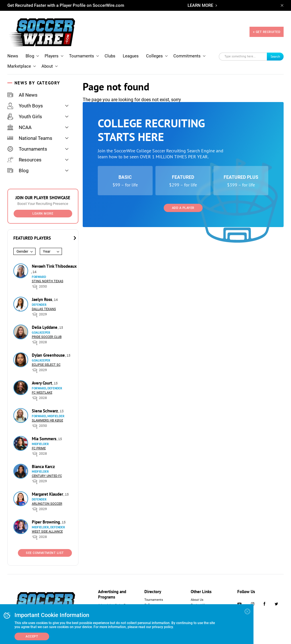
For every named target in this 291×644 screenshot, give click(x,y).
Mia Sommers (45, 439)
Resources (24, 160)
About (47, 66)
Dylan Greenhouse (49, 355)
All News (22, 95)
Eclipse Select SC (46, 365)
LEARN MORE (200, 5)
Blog (30, 56)
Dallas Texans (44, 309)
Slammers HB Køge (47, 420)
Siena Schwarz (45, 411)
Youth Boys (25, 106)
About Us (197, 600)
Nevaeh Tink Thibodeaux (54, 266)
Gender (22, 251)
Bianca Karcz (43, 467)
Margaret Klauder (48, 494)
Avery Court (42, 383)
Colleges (154, 56)
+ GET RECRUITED (267, 32)
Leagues (131, 56)
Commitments (187, 56)
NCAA (19, 127)
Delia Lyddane (45, 327)
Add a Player (183, 208)
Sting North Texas (48, 281)
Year (47, 251)
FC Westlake (42, 393)
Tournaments (82, 56)
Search (275, 56)
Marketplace (19, 66)
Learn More (43, 214)
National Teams (30, 138)
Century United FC (47, 476)
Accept (32, 636)
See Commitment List (45, 553)
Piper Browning (46, 522)
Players (52, 56)
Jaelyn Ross (42, 299)
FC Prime (39, 448)
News (13, 56)
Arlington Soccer (47, 504)
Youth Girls (25, 117)
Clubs (110, 56)
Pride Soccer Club (47, 337)
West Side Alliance (47, 532)
